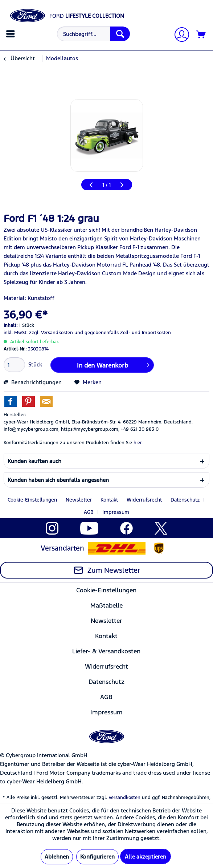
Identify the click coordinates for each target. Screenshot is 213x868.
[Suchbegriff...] (93, 34)
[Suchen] (120, 34)
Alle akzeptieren (146, 857)
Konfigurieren (97, 857)
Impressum (116, 512)
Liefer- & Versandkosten (106, 651)
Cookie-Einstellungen (32, 500)
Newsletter (79, 500)
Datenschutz (185, 500)
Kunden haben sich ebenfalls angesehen (58, 480)
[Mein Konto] (179, 35)
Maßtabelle (106, 605)
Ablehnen (57, 857)
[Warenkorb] (201, 35)
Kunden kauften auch (34, 461)
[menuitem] (11, 34)
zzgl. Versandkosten (51, 333)
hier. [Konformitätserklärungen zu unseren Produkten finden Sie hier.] (138, 443)
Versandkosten (124, 798)
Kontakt (109, 500)
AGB (89, 512)
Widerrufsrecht (144, 500)
